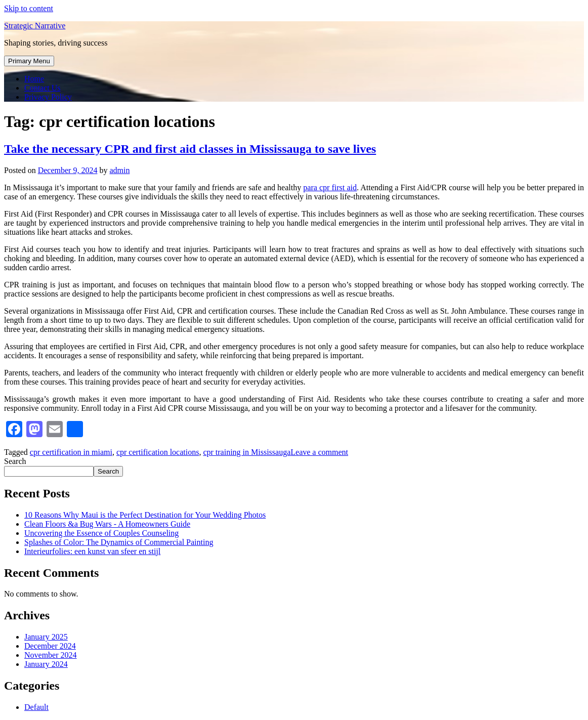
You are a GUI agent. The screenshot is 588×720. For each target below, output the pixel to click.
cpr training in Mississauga (247, 452)
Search (15, 461)
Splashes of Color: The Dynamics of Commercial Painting (119, 542)
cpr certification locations (158, 452)
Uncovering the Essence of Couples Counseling (101, 533)
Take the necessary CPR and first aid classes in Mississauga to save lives (190, 149)
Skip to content (29, 8)
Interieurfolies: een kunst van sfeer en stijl (92, 551)
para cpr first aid (330, 187)
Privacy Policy (48, 97)
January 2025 (46, 637)
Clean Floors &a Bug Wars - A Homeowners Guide (107, 524)
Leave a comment (319, 452)
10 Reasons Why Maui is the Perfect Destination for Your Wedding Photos (145, 515)
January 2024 (46, 664)
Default (36, 707)
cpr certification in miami (71, 452)
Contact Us (43, 88)
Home (34, 79)
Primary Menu (29, 61)
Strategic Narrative (35, 26)
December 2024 (50, 646)
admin (119, 170)
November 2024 (51, 655)
